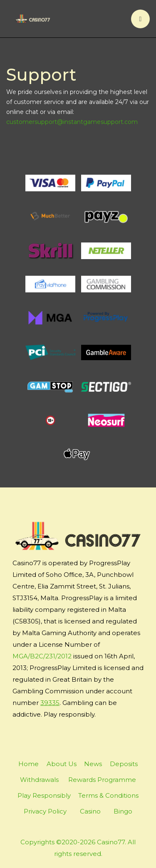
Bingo (123, 811)
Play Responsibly (44, 795)
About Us (62, 764)
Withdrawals (39, 780)
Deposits (124, 764)
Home (28, 764)
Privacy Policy (45, 811)
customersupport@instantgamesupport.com (72, 122)
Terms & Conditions (108, 795)
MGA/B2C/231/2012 (42, 656)
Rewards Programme (102, 780)
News (93, 764)
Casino (90, 811)
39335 (50, 703)
